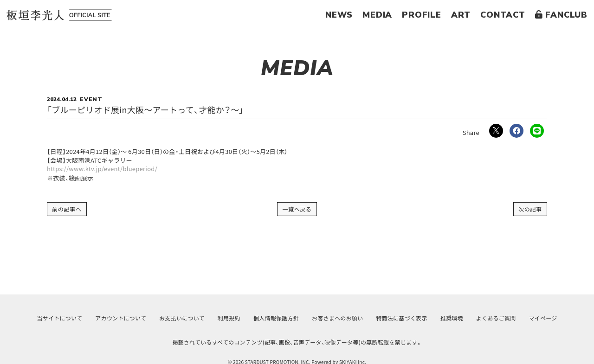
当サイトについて (59, 318)
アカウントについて (121, 318)
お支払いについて (182, 318)
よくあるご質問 (496, 318)
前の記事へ (67, 209)
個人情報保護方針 (276, 318)
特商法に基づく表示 (401, 318)
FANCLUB (561, 15)
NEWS (339, 15)
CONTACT (503, 15)
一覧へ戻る (297, 209)
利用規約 (229, 318)
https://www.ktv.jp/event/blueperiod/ (103, 169)
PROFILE (422, 15)
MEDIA (377, 15)
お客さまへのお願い (337, 318)
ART (461, 15)
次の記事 (530, 209)
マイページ (543, 318)
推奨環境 (452, 318)
